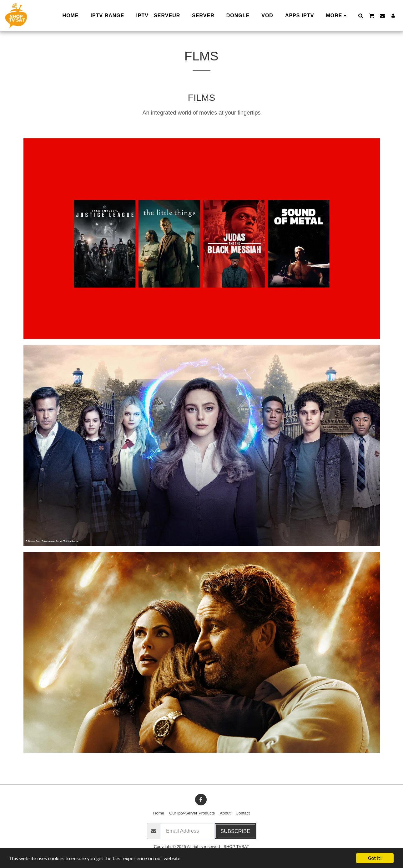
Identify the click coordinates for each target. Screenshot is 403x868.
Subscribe (235, 831)
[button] (360, 15)
